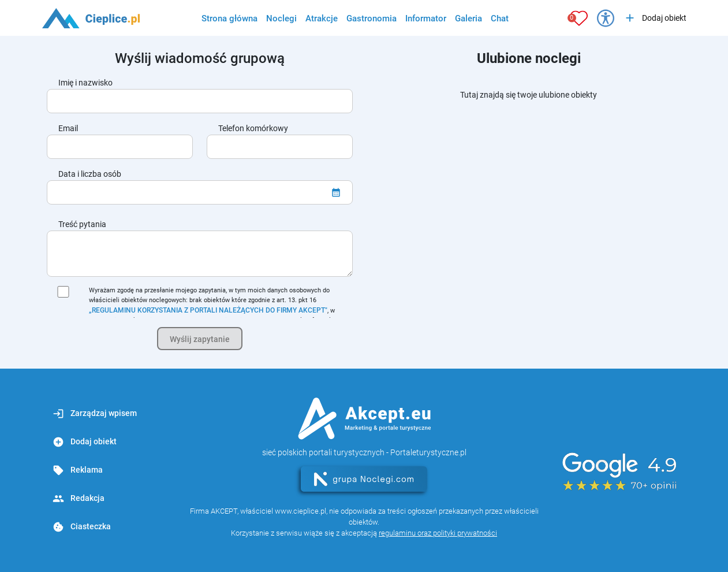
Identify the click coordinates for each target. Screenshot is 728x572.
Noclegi (281, 18)
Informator (426, 18)
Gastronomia (372, 18)
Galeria (468, 18)
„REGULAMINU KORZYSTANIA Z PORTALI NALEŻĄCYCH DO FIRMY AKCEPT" (208, 310)
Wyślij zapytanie (200, 339)
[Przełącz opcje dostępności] (606, 18)
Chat (500, 18)
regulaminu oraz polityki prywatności (438, 533)
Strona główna (229, 18)
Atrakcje (322, 18)
